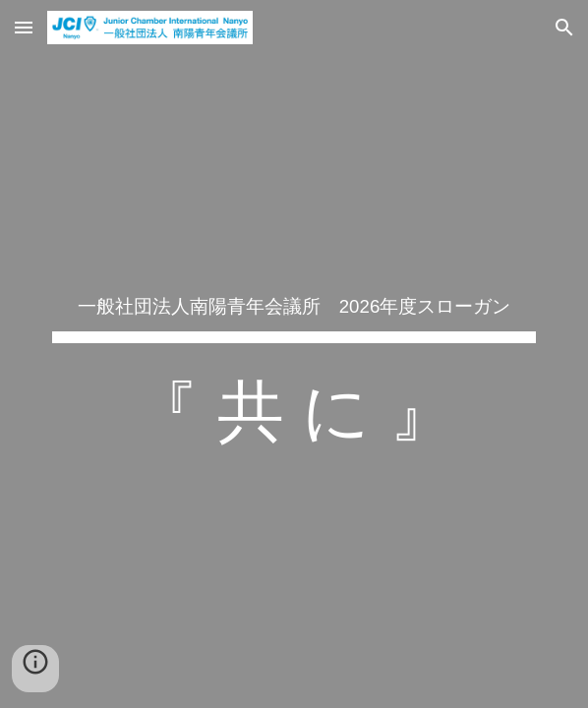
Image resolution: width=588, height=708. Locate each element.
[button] (24, 27)
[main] (294, 354)
